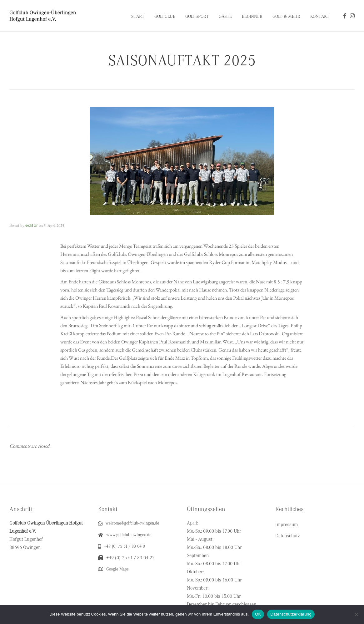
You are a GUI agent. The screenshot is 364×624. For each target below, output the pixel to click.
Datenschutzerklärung (291, 614)
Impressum (287, 525)
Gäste (225, 16)
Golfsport (197, 16)
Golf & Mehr (286, 16)
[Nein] (356, 614)
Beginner (252, 16)
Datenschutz (288, 536)
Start (138, 16)
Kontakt (320, 16)
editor (32, 225)
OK (258, 614)
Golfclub (165, 16)
